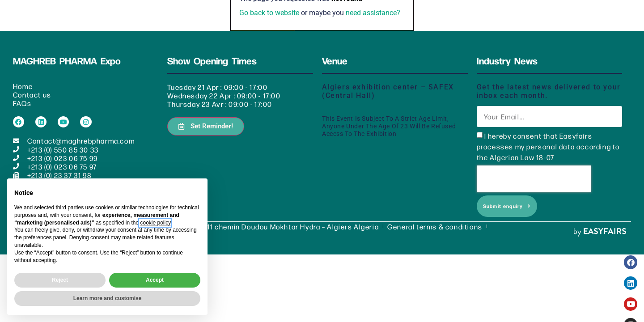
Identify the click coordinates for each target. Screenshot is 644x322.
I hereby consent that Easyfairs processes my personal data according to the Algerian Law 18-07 (548, 136)
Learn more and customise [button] (108, 298)
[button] (206, 116)
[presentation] (534, 169)
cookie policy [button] (155, 223)
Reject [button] (60, 280)
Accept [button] (155, 280)
